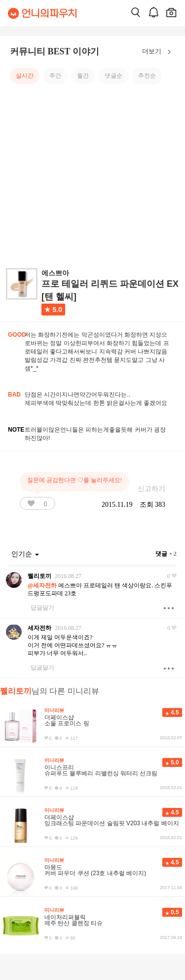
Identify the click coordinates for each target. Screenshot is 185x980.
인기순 (25, 554)
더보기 (159, 52)
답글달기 (42, 608)
